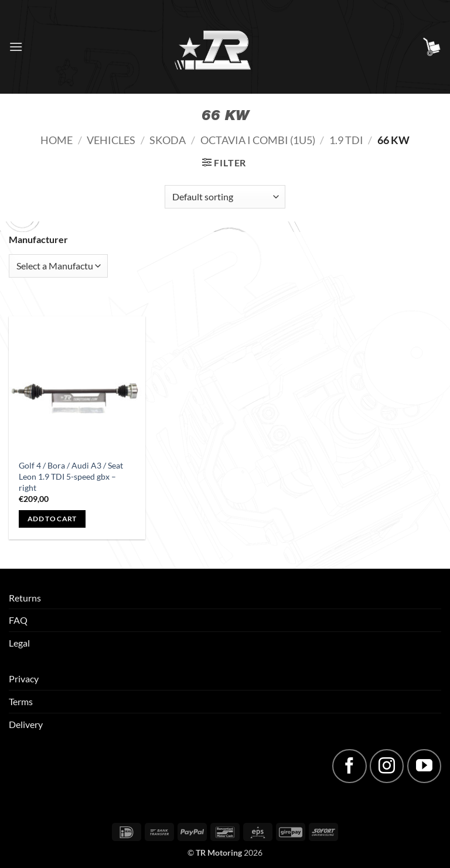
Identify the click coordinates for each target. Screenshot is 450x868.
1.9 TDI (346, 140)
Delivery (26, 724)
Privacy (24, 679)
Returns (25, 598)
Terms (21, 701)
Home (57, 140)
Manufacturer (38, 239)
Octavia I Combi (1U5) (258, 140)
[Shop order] (225, 197)
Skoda (168, 140)
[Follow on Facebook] (349, 766)
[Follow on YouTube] (424, 766)
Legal (19, 643)
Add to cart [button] (52, 519)
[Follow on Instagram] (387, 766)
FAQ (18, 620)
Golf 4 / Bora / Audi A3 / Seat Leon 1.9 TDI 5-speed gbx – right (71, 476)
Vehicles (111, 140)
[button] (16, 47)
